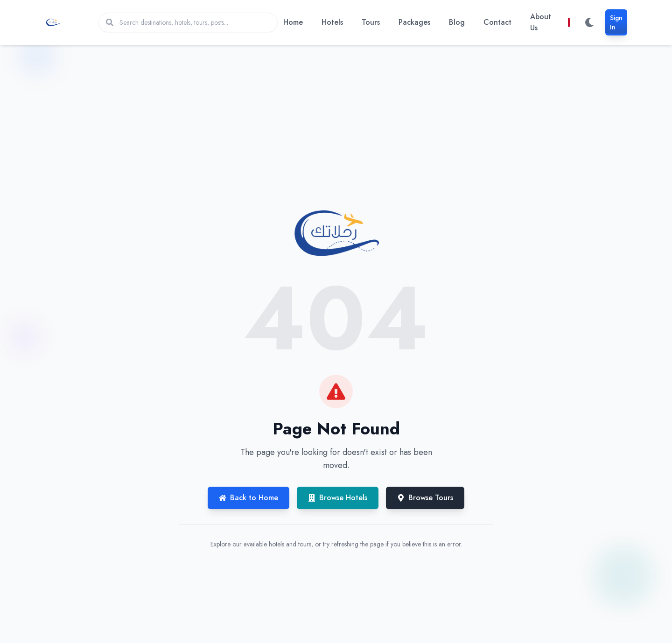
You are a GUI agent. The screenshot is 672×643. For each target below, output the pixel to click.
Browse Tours (425, 498)
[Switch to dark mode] (589, 22)
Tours (371, 22)
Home (293, 22)
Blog (457, 22)
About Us (541, 22)
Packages (414, 22)
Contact (497, 22)
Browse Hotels (338, 498)
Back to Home (248, 498)
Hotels (332, 22)
